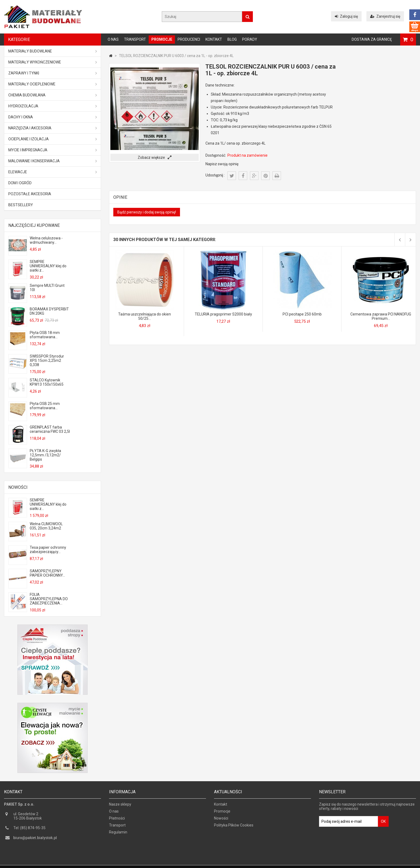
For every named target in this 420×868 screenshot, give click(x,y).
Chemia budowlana (53, 95)
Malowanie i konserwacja (53, 161)
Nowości (18, 487)
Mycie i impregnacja (53, 150)
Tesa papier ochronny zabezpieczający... (48, 550)
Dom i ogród (20, 183)
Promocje (162, 39)
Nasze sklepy (120, 806)
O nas (113, 39)
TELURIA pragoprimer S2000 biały (223, 314)
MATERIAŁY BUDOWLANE (53, 51)
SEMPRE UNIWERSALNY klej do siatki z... (48, 266)
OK (383, 823)
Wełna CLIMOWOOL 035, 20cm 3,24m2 (46, 526)
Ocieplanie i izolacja (53, 139)
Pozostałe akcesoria (30, 194)
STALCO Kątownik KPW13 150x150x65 (47, 382)
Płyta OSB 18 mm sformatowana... (45, 335)
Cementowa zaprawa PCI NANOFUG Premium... (381, 316)
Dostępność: (216, 155)
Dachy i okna (53, 117)
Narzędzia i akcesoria (53, 128)
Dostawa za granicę (372, 39)
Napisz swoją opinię (222, 164)
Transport (135, 39)
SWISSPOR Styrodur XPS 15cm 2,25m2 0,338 (47, 360)
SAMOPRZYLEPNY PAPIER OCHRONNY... (47, 573)
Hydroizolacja (53, 106)
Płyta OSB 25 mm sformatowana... (45, 406)
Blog (232, 39)
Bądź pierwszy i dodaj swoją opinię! (147, 212)
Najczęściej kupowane (34, 225)
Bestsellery (21, 205)
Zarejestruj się (385, 16)
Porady (250, 39)
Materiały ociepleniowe (53, 84)
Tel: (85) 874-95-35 (29, 830)
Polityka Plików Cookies (234, 827)
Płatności (117, 820)
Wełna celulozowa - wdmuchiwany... (46, 240)
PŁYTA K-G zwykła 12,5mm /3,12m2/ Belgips (45, 455)
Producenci (189, 39)
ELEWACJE (53, 172)
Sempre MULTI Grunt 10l (47, 288)
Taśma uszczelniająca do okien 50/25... (145, 316)
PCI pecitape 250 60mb (302, 314)
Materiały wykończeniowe (53, 62)
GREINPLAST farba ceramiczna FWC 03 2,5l (50, 429)
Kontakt (214, 39)
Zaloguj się (346, 16)
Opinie (120, 197)
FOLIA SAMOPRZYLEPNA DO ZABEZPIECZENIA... (49, 599)
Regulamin (118, 834)
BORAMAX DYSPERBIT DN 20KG (49, 311)
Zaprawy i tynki (53, 73)
